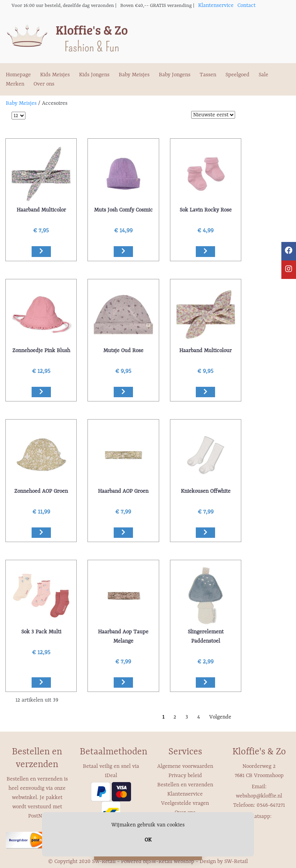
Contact (246, 5)
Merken (15, 84)
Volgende (220, 717)
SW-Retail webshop (172, 861)
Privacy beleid (185, 776)
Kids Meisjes (55, 75)
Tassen (208, 75)
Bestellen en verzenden (185, 785)
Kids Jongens (94, 75)
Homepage (18, 75)
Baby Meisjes (134, 75)
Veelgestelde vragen (185, 803)
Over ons (44, 84)
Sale (263, 75)
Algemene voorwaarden (185, 766)
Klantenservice (216, 5)
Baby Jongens (175, 75)
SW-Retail (236, 861)
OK (148, 840)
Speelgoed (237, 75)
